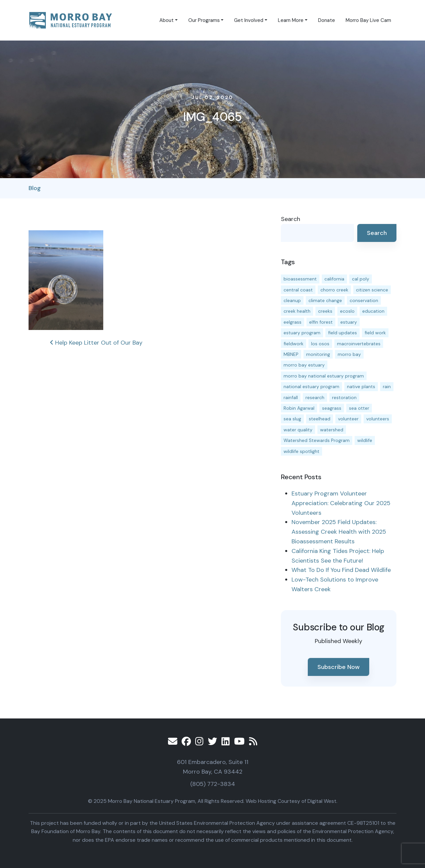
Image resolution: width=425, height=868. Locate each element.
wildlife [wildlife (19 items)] (365, 440)
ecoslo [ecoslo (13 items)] (347, 311)
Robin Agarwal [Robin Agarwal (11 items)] (299, 408)
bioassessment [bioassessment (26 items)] (300, 279)
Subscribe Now (339, 667)
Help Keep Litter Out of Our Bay (96, 343)
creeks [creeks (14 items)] (325, 311)
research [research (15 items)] (315, 397)
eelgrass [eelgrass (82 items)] (293, 322)
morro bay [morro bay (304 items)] (349, 354)
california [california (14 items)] (334, 279)
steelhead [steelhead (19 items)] (320, 419)
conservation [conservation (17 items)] (364, 300)
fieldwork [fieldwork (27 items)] (294, 344)
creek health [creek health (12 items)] (297, 311)
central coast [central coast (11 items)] (298, 290)
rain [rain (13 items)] (387, 386)
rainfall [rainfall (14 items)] (291, 397)
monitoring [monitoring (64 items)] (318, 354)
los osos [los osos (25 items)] (320, 344)
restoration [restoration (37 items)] (344, 397)
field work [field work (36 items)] (375, 333)
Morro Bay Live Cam (368, 20)
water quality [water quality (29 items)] (298, 430)
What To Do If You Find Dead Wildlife (341, 570)
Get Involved (249, 20)
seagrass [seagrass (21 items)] (332, 408)
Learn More (291, 20)
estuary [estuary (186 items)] (349, 322)
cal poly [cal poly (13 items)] (361, 279)
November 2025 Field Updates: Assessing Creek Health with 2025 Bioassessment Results (339, 532)
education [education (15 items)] (373, 311)
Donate (327, 20)
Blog (35, 188)
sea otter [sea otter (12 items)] (359, 408)
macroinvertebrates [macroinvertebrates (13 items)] (359, 344)
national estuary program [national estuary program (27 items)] (311, 386)
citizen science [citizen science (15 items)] (372, 290)
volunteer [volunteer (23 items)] (348, 419)
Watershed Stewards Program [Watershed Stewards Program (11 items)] (317, 440)
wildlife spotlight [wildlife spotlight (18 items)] (301, 451)
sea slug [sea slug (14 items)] (292, 419)
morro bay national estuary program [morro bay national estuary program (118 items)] (324, 376)
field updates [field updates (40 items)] (342, 333)
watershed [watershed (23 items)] (332, 430)
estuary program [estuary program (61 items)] (302, 333)
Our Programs (204, 20)
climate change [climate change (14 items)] (325, 300)
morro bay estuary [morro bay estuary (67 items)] (304, 365)
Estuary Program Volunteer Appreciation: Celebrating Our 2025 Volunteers (341, 503)
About (167, 20)
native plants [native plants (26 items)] (361, 386)
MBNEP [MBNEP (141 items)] (291, 354)
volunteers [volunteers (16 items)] (378, 419)
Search (291, 219)
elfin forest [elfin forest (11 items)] (321, 322)
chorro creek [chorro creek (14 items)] (334, 290)
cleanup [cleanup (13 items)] (292, 300)
